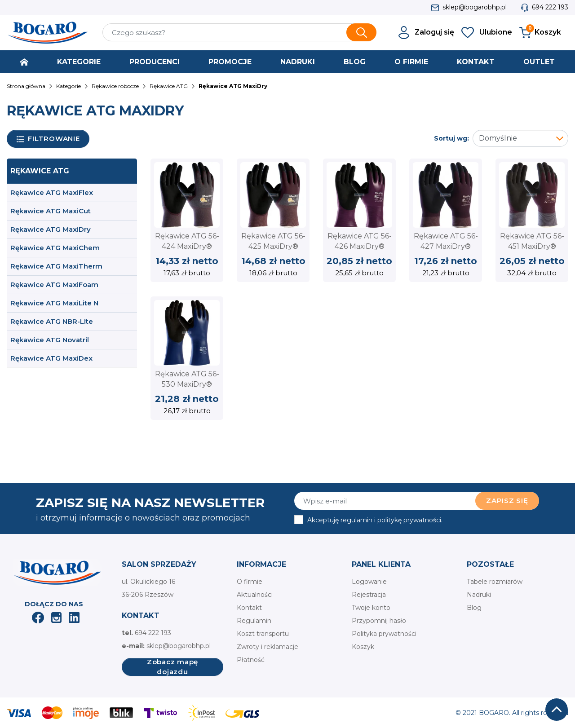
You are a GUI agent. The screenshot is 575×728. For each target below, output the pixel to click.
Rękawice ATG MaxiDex (51, 358)
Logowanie (369, 582)
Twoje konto (371, 608)
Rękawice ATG (40, 171)
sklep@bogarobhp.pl (475, 7)
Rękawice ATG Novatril (50, 340)
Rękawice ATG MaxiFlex (52, 192)
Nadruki (479, 595)
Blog (474, 608)
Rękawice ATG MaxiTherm (56, 266)
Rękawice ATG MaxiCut (51, 211)
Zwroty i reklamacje (268, 647)
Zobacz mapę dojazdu (172, 667)
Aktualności (255, 595)
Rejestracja (369, 595)
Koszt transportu (263, 634)
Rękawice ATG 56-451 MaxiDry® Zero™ (532, 246)
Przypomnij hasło (379, 621)
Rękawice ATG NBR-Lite (52, 321)
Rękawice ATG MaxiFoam (54, 285)
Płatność (251, 660)
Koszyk (363, 647)
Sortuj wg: (451, 138)
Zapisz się (507, 501)
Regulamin (254, 621)
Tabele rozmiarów (495, 582)
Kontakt (249, 608)
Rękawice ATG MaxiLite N (54, 303)
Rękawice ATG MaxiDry (51, 229)
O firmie (250, 582)
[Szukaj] (239, 32)
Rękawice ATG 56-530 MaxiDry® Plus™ (187, 384)
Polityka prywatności (384, 634)
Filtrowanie (48, 139)
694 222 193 (550, 7)
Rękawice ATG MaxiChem (55, 248)
